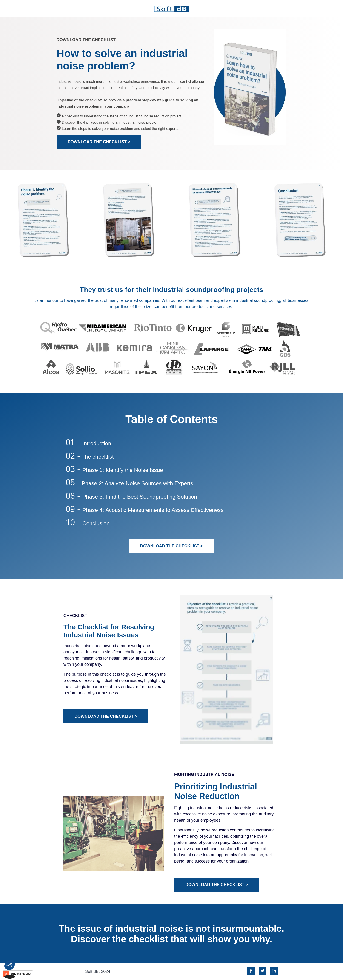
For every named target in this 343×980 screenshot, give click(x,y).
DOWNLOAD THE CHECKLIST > (99, 142)
